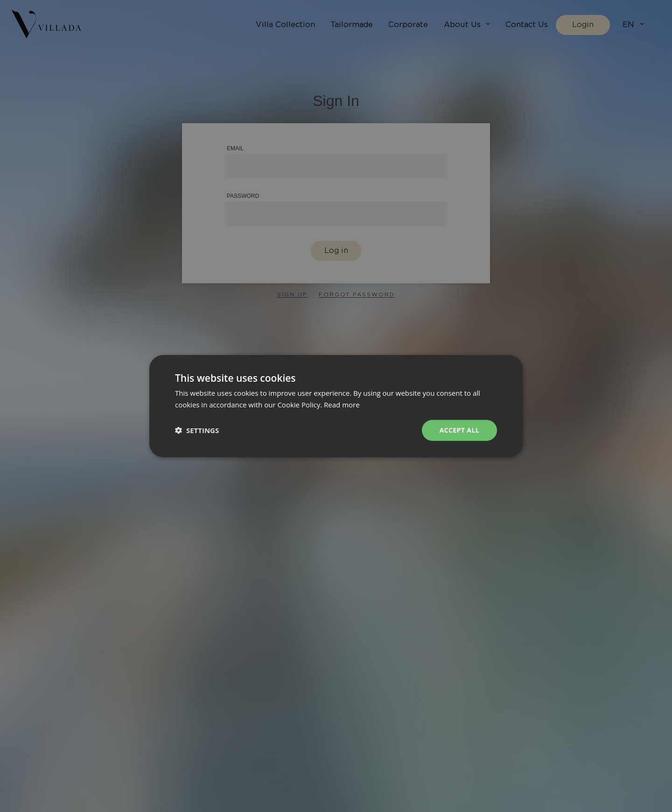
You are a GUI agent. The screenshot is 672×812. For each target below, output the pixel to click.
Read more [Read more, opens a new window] (342, 405)
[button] (197, 430)
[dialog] (336, 406)
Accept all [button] (459, 430)
